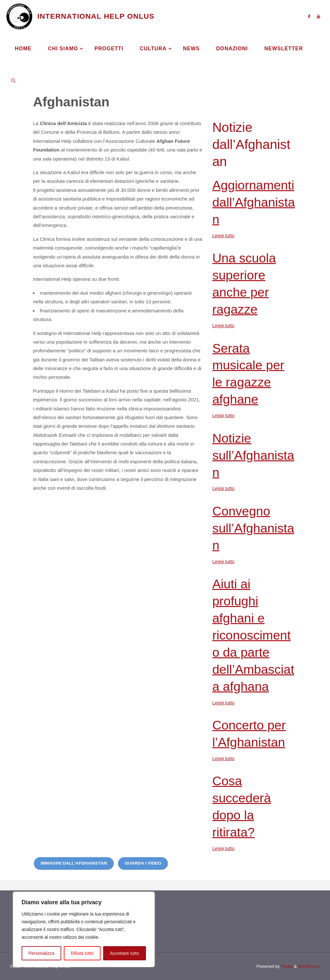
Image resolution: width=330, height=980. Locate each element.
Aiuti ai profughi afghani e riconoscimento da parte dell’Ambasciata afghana (255, 635)
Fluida (285, 966)
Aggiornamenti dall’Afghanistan (255, 202)
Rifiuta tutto (82, 953)
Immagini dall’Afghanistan (74, 863)
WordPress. (309, 966)
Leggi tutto (224, 235)
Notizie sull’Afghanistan (255, 455)
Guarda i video (143, 863)
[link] (13, 81)
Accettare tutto (124, 953)
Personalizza (41, 953)
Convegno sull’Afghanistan (255, 528)
